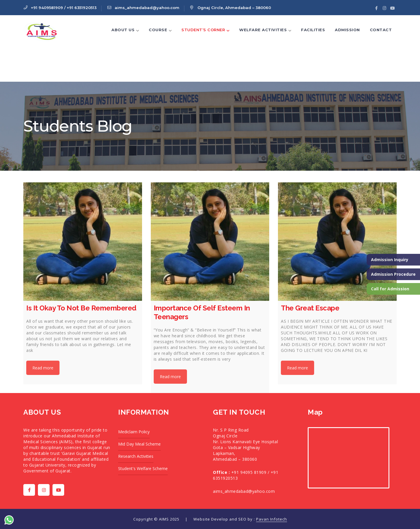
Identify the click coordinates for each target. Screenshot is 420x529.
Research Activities (136, 456)
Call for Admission (390, 289)
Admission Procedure (393, 274)
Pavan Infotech (272, 519)
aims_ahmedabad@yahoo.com (244, 491)
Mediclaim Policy (134, 432)
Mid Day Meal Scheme (139, 444)
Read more (43, 368)
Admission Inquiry (390, 260)
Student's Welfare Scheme (143, 468)
